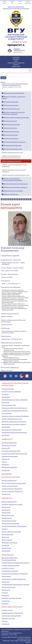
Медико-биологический (9, 521)
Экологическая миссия (8, 587)
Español (4, 3)
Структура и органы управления (11, 392)
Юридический (6, 551)
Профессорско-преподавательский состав (15, 84)
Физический (5, 537)
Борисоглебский (7, 474)
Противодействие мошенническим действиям (15, 585)
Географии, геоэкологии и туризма (12, 504)
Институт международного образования (15, 184)
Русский (4, 1)
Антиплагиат (5, 624)
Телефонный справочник (9, 467)
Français (28, 1)
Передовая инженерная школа (11, 451)
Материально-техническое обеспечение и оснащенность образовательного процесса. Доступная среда (15, 411)
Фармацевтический (8, 534)
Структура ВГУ (6, 448)
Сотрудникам (6, 601)
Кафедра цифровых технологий (12, 161)
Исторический (6, 513)
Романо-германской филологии (11, 532)
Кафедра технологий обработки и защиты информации (15, 165)
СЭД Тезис (5, 621)
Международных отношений (10, 523)
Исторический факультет (10, 105)
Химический (5, 545)
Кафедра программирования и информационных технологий (11, 157)
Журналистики (6, 510)
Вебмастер (6, 641)
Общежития (5, 464)
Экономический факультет (11, 131)
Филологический (7, 540)
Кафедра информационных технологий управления (14, 171)
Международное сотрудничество (12, 430)
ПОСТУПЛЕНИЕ (16, 57)
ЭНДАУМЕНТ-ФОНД (16, 66)
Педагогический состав (9, 405)
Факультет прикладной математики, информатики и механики (13, 113)
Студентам (5, 593)
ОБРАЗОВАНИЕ (16, 59)
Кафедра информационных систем (12, 152)
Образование (6, 397)
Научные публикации (7, 331)
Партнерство (6, 459)
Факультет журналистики (10, 138)
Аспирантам (5, 595)
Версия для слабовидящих (16, 7)
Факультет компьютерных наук (11, 85)
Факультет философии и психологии (14, 142)
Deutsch (20, 1)
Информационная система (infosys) (12, 613)
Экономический (6, 548)
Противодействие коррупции (11, 565)
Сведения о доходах (8, 568)
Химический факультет (10, 128)
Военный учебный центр (10, 194)
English (12, 1)
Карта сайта (28, 3)
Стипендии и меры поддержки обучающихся (15, 416)
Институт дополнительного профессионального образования (12, 179)
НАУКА (16, 61)
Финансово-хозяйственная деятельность (14, 422)
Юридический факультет (10, 135)
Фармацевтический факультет (12, 145)
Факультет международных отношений (14, 187)
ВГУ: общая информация (9, 443)
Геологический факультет (10, 102)
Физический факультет (9, 121)
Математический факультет (11, 109)
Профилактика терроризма (10, 571)
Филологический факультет (11, 124)
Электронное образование (10, 456)
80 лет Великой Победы (9, 560)
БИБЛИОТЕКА (16, 65)
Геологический (6, 507)
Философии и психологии (10, 543)
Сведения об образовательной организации (16, 8)
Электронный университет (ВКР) (11, 616)
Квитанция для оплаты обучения (12, 598)
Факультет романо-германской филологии (15, 117)
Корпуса (4, 462)
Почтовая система (7, 610)
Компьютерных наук (8, 515)
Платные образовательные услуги (12, 419)
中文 (12, 3)
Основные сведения (8, 389)
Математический (7, 518)
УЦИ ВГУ (28, 642)
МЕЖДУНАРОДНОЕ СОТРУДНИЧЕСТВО (16, 63)
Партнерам (5, 604)
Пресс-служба (15, 641)
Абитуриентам (6, 590)
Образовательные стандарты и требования (15, 400)
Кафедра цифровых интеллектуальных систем (16, 175)
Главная (3, 82)
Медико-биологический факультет (13, 93)
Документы (5, 394)
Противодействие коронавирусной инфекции (16, 563)
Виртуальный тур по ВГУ (9, 445)
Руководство (6, 402)
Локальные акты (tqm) (8, 618)
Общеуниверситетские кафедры (12, 191)
